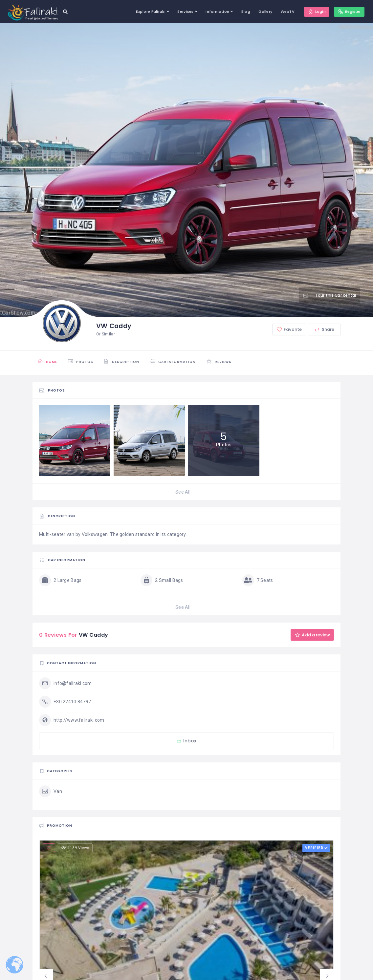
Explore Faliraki (149, 11)
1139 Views (76, 848)
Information (215, 11)
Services (183, 11)
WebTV (285, 11)
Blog (243, 11)
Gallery (263, 11)
